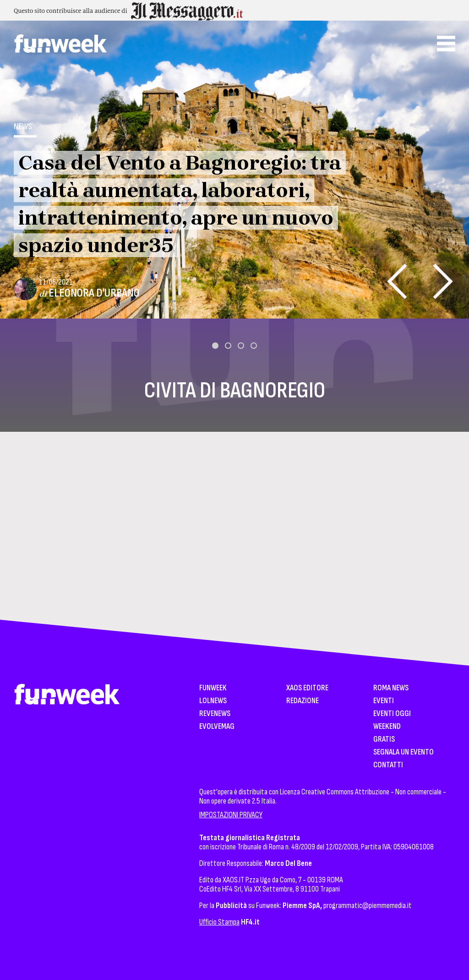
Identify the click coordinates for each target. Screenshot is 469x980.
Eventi (384, 701)
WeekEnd (387, 727)
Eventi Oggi (392, 714)
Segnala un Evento (404, 752)
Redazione (303, 701)
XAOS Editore (307, 688)
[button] (215, 346)
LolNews (213, 701)
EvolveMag (217, 727)
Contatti (388, 765)
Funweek (213, 688)
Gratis (384, 740)
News (23, 127)
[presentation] (397, 281)
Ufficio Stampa (219, 922)
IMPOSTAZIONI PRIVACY (231, 815)
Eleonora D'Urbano (94, 293)
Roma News (391, 688)
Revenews (215, 714)
